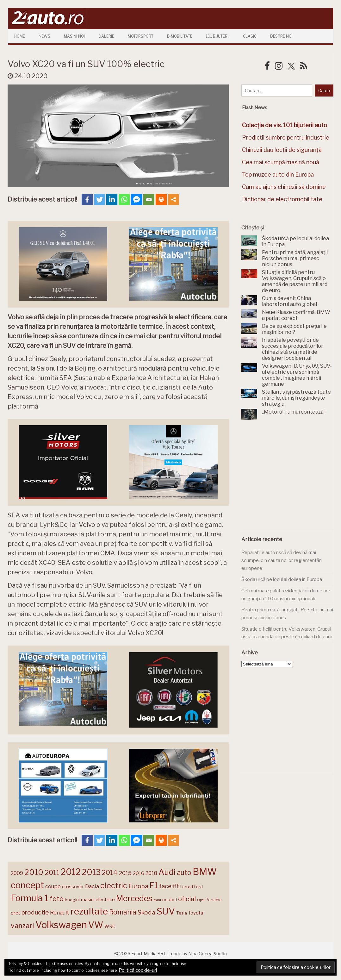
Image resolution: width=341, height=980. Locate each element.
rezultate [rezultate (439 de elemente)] (89, 911)
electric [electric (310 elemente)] (114, 886)
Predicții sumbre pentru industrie (286, 137)
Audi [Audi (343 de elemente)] (167, 872)
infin (222, 954)
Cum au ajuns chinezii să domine (284, 187)
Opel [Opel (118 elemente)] (201, 900)
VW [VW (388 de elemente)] (96, 925)
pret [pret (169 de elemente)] (15, 913)
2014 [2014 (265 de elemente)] (110, 872)
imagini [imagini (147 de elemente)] (72, 900)
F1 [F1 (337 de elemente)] (154, 885)
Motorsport (141, 36)
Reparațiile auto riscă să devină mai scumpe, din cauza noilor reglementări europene (282, 560)
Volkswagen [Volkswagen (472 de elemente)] (61, 925)
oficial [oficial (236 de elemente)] (187, 899)
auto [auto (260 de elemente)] (184, 872)
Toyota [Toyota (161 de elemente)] (196, 913)
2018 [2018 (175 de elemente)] (151, 873)
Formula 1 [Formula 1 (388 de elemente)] (30, 898)
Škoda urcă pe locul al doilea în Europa (282, 579)
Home (20, 36)
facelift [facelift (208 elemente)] (169, 886)
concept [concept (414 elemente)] (27, 885)
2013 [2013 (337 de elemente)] (91, 872)
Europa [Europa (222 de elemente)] (138, 886)
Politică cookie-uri (138, 970)
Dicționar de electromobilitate (282, 199)
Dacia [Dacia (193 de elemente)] (92, 886)
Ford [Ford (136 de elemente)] (198, 887)
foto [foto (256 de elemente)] (57, 899)
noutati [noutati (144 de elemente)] (170, 900)
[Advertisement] (289, 478)
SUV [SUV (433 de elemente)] (166, 911)
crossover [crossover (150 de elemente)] (73, 887)
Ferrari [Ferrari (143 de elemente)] (187, 887)
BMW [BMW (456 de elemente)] (205, 872)
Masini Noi (74, 36)
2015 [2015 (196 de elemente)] (125, 873)
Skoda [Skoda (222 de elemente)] (146, 912)
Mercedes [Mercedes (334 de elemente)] (134, 898)
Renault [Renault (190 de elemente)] (60, 913)
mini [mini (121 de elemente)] (157, 900)
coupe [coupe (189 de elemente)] (53, 886)
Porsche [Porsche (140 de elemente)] (214, 900)
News (44, 36)
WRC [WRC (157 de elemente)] (110, 927)
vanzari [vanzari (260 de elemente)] (22, 926)
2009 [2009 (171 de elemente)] (17, 873)
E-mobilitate (180, 36)
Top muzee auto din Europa (278, 175)
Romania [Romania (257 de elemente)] (123, 912)
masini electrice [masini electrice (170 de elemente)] (98, 899)
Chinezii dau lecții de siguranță (282, 150)
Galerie (106, 36)
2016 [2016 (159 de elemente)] (139, 873)
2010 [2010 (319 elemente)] (34, 872)
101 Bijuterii (218, 36)
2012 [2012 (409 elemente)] (71, 872)
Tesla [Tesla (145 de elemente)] (182, 913)
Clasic (250, 36)
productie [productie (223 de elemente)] (35, 912)
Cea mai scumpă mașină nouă (281, 162)
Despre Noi (281, 36)
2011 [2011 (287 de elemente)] (52, 872)
